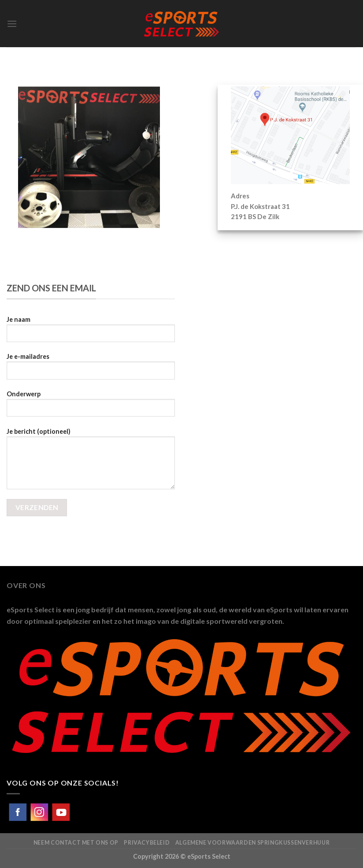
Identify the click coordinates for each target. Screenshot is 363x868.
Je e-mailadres (91, 369)
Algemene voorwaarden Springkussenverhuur (252, 843)
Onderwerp (91, 407)
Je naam (91, 332)
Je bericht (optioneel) (91, 462)
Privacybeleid (147, 843)
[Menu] (12, 24)
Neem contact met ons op (76, 843)
